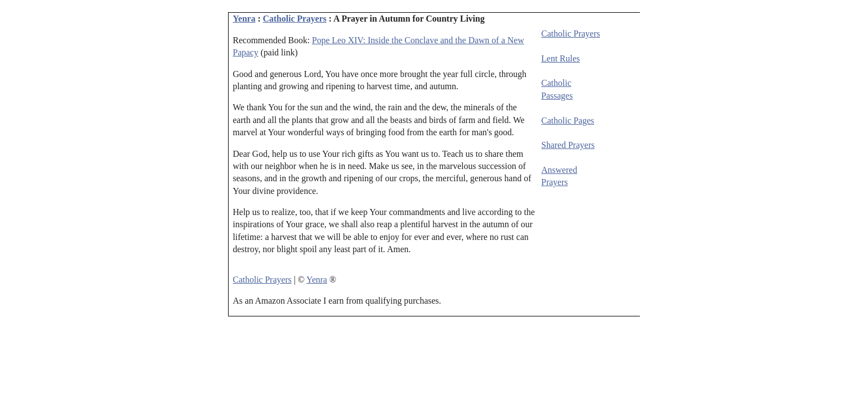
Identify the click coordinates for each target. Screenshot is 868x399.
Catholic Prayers (295, 19)
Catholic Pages (568, 121)
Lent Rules (561, 58)
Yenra (244, 19)
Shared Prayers (568, 145)
